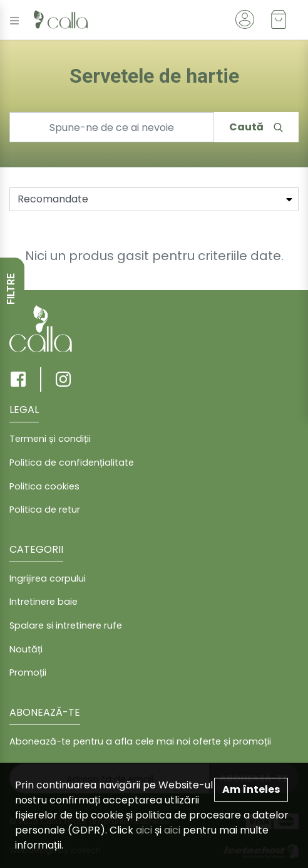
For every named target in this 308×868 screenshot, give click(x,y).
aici (144, 830)
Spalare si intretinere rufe (66, 625)
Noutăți (26, 649)
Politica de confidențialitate (72, 463)
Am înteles (251, 789)
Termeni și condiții (50, 439)
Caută (256, 127)
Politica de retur (45, 510)
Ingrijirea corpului (48, 578)
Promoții (28, 672)
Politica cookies (44, 486)
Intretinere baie (44, 602)
